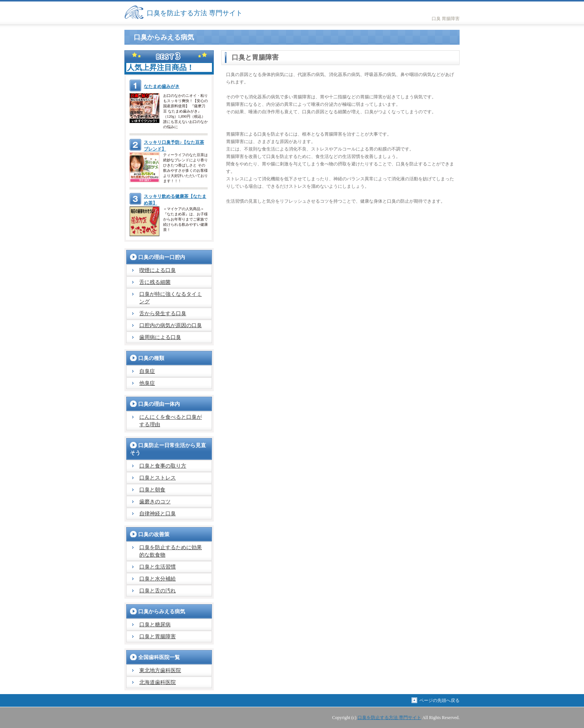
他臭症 (147, 383)
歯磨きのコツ (155, 502)
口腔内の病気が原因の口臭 (171, 325)
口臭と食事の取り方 (163, 466)
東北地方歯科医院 (160, 670)
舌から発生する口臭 (163, 314)
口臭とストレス (158, 478)
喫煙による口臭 (158, 270)
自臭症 (147, 371)
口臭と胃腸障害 (158, 637)
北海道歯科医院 (158, 682)
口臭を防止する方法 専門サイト (195, 13)
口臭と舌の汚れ (158, 591)
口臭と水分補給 (158, 579)
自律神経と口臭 (158, 514)
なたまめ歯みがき (162, 86)
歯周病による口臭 (160, 337)
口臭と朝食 (152, 490)
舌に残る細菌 (155, 282)
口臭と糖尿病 (155, 625)
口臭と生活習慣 (158, 567)
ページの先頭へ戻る (439, 700)
